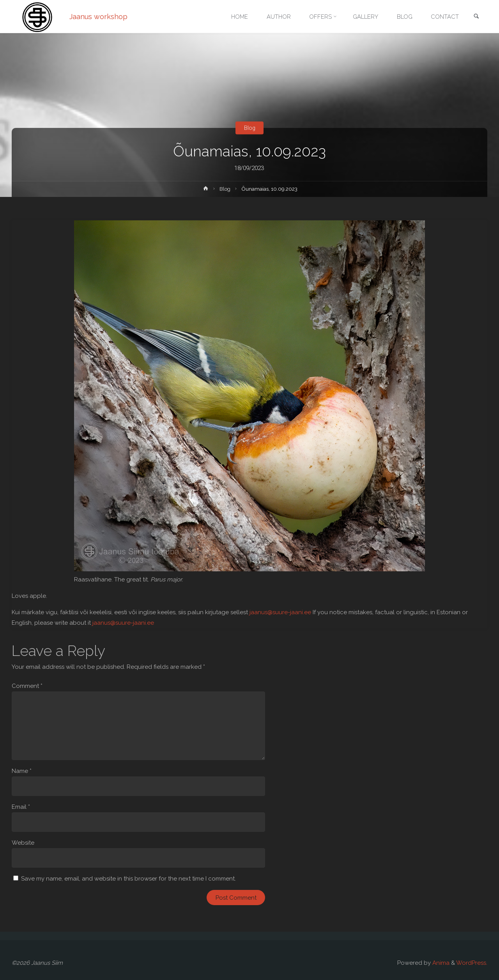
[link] (476, 17)
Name (22, 771)
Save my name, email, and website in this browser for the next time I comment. (128, 879)
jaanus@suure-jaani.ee (280, 612)
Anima (440, 963)
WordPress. (472, 963)
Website (23, 843)
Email (21, 807)
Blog (249, 128)
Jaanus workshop (99, 17)
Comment (27, 686)
